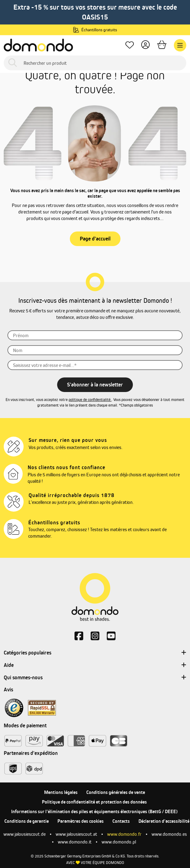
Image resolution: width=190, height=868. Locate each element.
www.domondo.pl (119, 842)
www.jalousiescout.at (76, 834)
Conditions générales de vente (116, 792)
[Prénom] (95, 335)
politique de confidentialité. (90, 400)
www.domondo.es (169, 834)
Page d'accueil (95, 239)
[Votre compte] (145, 45)
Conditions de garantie (27, 821)
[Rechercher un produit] (95, 63)
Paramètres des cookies (81, 821)
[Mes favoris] (130, 45)
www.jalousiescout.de (25, 834)
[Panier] (162, 45)
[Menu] (180, 45)
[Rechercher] (13, 63)
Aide (95, 665)
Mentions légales (61, 792)
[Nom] (95, 350)
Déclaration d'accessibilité (164, 821)
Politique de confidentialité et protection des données (94, 802)
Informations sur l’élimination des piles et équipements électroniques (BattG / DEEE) (94, 811)
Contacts (121, 821)
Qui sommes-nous (95, 678)
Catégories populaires (95, 653)
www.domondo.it (75, 842)
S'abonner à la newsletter (95, 385)
